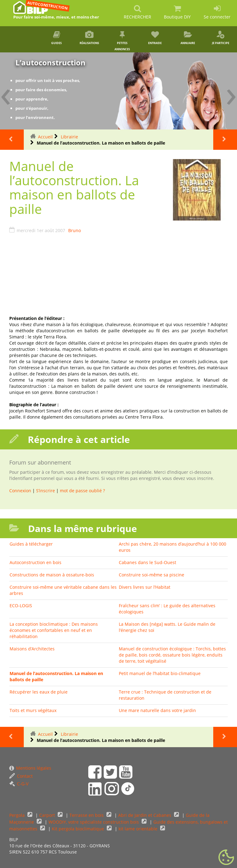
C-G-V (19, 784)
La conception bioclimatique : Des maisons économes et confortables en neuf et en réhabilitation (54, 630)
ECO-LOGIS (21, 606)
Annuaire (188, 38)
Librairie (69, 137)
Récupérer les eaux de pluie (39, 692)
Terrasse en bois (87, 815)
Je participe (221, 38)
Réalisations (89, 38)
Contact (21, 776)
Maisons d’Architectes (32, 649)
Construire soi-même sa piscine (152, 575)
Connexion (20, 491)
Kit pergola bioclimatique (79, 829)
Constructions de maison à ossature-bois (52, 575)
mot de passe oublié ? (82, 491)
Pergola (18, 815)
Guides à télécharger (31, 544)
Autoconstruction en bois (35, 562)
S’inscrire (46, 491)
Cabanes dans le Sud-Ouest (148, 562)
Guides (56, 38)
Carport (48, 815)
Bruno (75, 230)
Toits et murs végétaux (33, 710)
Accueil (45, 137)
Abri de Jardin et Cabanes (145, 815)
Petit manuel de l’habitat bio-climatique (160, 673)
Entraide (155, 38)
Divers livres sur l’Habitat (145, 587)
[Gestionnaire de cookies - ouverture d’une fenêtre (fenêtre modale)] (226, 858)
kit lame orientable (139, 829)
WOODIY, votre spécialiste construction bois (94, 822)
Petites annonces (122, 41)
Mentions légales (30, 768)
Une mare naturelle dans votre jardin (157, 710)
